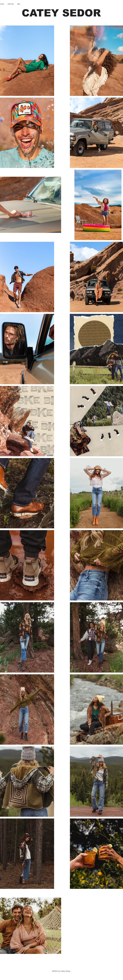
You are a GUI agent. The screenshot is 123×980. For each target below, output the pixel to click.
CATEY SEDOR (61, 13)
